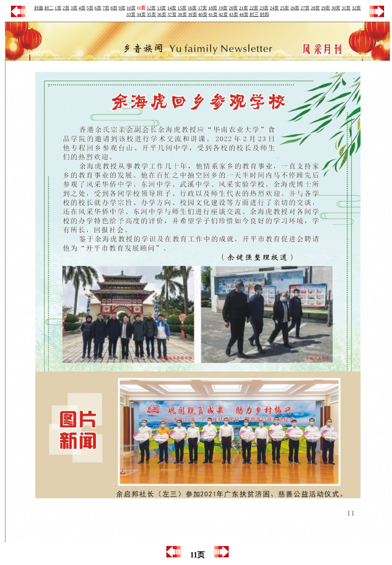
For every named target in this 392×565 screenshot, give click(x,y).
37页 (172, 14)
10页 (131, 8)
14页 (172, 8)
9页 (122, 8)
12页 (151, 8)
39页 (193, 14)
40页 (203, 14)
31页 (346, 8)
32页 (356, 8)
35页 (152, 14)
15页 (182, 8)
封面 (39, 8)
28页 (315, 8)
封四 (264, 14)
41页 (213, 14)
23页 (264, 8)
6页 (98, 8)
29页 (326, 8)
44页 (244, 14)
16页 (192, 8)
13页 (161, 8)
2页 (66, 8)
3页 (74, 8)
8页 (114, 8)
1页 (58, 8)
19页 (223, 8)
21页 (243, 8)
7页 (106, 8)
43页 (234, 14)
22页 (254, 8)
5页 (90, 8)
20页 (233, 8)
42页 (223, 14)
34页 (141, 14)
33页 (131, 14)
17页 (202, 8)
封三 (254, 14)
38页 (182, 14)
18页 (213, 8)
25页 (285, 8)
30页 (336, 8)
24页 (274, 8)
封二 (49, 8)
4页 (82, 8)
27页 (305, 8)
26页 (295, 8)
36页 (162, 14)
